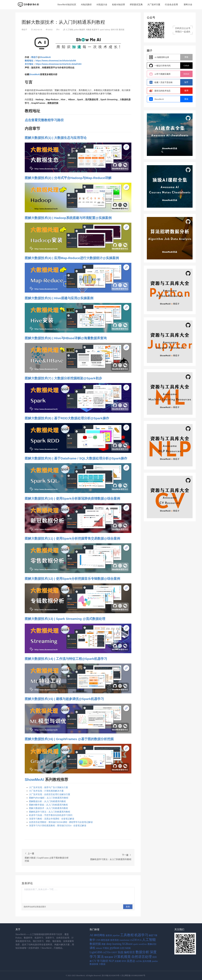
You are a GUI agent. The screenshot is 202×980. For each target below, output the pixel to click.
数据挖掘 (95, 944)
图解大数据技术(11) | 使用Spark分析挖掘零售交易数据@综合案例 (72, 538)
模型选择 (105, 940)
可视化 (106, 948)
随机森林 (109, 957)
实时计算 (114, 30)
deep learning (114, 944)
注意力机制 (125, 948)
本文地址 (29, 64)
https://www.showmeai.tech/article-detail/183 (58, 64)
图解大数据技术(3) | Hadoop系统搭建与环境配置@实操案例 (68, 218)
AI (91, 935)
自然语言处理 (142, 957)
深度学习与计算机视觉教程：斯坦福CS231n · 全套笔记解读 (58, 825)
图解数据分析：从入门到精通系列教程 (47, 801)
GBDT (114, 952)
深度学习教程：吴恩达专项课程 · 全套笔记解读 (52, 819)
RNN (124, 961)
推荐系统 (115, 940)
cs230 (134, 940)
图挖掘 (121, 30)
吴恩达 (131, 961)
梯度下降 (153, 935)
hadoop (107, 30)
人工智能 (69, 30)
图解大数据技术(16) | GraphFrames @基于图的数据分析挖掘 (69, 739)
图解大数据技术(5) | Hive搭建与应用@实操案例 (59, 298)
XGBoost (127, 944)
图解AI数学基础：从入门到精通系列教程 (48, 805)
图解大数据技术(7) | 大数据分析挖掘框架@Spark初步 (63, 378)
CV (94, 961)
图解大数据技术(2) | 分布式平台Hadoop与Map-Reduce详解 (68, 178)
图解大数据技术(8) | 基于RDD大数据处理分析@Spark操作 (67, 418)
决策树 (118, 961)
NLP (111, 961)
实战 (120, 952)
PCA (139, 940)
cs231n (107, 952)
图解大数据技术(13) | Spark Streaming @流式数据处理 (65, 619)
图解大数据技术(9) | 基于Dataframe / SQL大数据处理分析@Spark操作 (76, 458)
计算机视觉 (122, 957)
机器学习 (96, 30)
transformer (124, 940)
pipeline (116, 935)
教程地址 (29, 61)
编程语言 (129, 952)
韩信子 (34, 57)
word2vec (143, 944)
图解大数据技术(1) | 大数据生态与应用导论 (56, 138)
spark (102, 30)
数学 (92, 940)
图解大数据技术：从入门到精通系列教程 (49, 808)
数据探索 (94, 964)
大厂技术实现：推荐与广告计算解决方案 (49, 787)
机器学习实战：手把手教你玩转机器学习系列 (51, 815)
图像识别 (152, 944)
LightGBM (96, 952)
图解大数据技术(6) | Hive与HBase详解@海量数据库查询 (66, 338)
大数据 (88, 30)
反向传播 (147, 961)
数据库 (82, 30)
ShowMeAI (45, 57)
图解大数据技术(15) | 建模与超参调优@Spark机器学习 (64, 699)
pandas (155, 961)
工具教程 (127, 935)
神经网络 (99, 935)
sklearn (99, 948)
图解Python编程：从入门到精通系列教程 (49, 798)
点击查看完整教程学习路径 (44, 120)
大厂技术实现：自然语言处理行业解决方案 (50, 794)
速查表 (109, 935)
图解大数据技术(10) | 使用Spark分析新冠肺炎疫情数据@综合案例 (72, 498)
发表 (128, 907)
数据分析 (142, 952)
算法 (100, 957)
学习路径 (102, 961)
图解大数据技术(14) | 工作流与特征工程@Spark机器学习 (66, 659)
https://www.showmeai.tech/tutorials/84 (56, 61)
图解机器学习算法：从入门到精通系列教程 (50, 812)
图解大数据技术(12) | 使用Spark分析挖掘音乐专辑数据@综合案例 (72, 579)
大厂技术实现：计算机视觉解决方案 (46, 791)
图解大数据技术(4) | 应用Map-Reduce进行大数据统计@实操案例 (72, 258)
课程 (92, 948)
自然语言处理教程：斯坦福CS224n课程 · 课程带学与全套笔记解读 (61, 822)
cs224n (139, 961)
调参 (104, 944)
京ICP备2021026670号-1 (111, 976)
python (76, 30)
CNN (98, 940)
